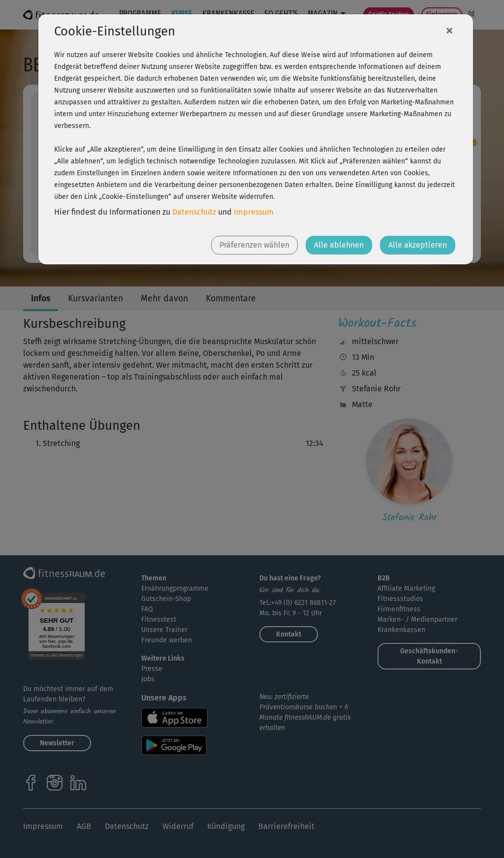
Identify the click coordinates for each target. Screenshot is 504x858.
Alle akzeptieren (418, 245)
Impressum (254, 212)
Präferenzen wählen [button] (254, 245)
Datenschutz (194, 212)
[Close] (449, 30)
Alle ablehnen (339, 245)
